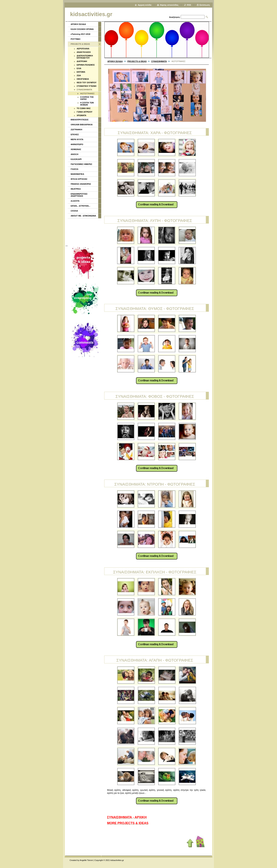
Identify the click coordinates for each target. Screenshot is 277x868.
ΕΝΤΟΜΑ (81, 72)
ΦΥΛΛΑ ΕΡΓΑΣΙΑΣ (79, 179)
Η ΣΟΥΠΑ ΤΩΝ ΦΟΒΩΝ (87, 104)
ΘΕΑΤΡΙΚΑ (76, 189)
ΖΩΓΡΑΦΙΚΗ (76, 130)
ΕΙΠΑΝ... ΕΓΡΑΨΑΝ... (80, 206)
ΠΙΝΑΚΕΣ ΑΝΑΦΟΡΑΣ (81, 184)
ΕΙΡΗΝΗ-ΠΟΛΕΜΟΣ (86, 65)
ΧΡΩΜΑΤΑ (81, 115)
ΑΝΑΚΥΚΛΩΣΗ (84, 52)
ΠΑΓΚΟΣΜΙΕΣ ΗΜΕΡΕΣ (81, 164)
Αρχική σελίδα (145, 5)
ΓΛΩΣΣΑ (74, 169)
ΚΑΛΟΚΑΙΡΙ (76, 159)
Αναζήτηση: (175, 17)
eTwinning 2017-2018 (80, 34)
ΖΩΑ (79, 75)
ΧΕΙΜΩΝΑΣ (76, 149)
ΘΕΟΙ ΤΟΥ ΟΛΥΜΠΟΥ (87, 83)
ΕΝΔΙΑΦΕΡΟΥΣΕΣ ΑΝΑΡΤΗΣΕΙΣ (79, 195)
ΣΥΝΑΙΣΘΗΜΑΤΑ (159, 61)
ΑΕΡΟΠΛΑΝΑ (83, 49)
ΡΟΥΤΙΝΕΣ (76, 39)
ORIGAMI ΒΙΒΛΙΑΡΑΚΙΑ (82, 125)
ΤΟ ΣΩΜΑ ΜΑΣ (84, 108)
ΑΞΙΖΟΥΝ (75, 201)
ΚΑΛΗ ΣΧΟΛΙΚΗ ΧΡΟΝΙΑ (82, 29)
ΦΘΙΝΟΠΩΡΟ (77, 144)
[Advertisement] (84, 232)
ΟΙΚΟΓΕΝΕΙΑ (83, 79)
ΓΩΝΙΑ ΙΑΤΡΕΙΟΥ (85, 112)
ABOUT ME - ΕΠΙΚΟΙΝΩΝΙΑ (83, 216)
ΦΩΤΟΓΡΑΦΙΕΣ (87, 93)
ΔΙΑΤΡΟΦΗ (82, 61)
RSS (189, 5)
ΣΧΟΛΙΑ (74, 211)
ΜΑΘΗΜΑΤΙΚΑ (77, 174)
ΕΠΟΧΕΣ (75, 134)
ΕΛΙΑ (79, 68)
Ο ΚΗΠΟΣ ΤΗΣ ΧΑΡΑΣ (87, 98)
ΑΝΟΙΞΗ (74, 154)
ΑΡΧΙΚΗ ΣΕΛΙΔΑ (115, 61)
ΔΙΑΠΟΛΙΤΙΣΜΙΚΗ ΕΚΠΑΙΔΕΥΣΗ (85, 57)
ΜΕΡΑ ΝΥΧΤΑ (77, 139)
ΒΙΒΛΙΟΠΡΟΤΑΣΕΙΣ (80, 120)
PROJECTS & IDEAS (137, 61)
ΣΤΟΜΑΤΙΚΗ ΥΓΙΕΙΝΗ (87, 86)
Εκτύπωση (205, 5)
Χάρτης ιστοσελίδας (169, 5)
